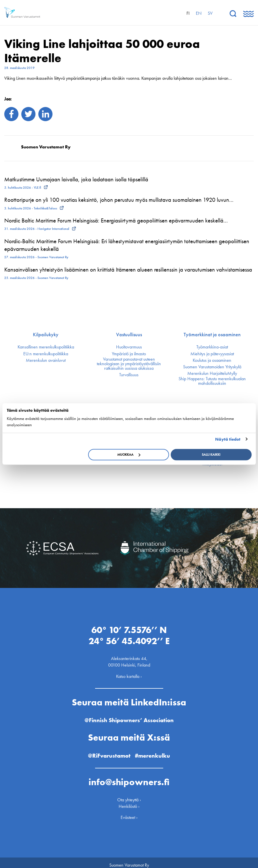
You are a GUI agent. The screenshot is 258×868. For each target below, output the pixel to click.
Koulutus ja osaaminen (212, 360)
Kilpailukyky (46, 335)
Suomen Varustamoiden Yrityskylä (212, 367)
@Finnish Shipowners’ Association (129, 715)
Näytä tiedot (228, 439)
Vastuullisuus (129, 335)
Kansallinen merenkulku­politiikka (46, 347)
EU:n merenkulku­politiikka (46, 354)
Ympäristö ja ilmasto (129, 354)
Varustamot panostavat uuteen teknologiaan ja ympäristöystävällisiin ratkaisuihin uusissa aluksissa (129, 364)
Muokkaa (129, 455)
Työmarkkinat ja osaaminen (212, 335)
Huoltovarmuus (129, 347)
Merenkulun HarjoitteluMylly (212, 373)
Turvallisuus (129, 375)
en (199, 13)
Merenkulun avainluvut (46, 360)
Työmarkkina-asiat (212, 347)
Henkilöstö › (129, 801)
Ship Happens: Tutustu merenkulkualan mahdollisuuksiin (212, 381)
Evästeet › (129, 813)
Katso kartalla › (129, 671)
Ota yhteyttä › (129, 795)
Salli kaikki (211, 455)
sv (210, 13)
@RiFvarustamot (108, 751)
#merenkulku (155, 751)
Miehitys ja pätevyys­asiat (212, 354)
